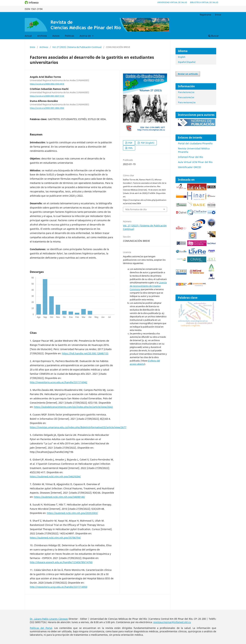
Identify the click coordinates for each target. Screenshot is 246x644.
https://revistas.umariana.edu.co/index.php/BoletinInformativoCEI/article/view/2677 (78, 427)
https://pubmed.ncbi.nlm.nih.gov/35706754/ (55, 538)
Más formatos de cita (136, 209)
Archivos (42, 36)
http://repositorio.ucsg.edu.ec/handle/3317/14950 (59, 587)
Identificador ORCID (189, 167)
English (182, 57)
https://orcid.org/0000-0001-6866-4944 (47, 108)
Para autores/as (186, 97)
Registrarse (205, 15)
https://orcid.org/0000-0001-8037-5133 (47, 96)
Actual (28, 36)
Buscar (214, 36)
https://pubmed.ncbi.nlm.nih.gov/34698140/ (60, 497)
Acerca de (86, 36)
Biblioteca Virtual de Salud (204, 2)
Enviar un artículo (188, 74)
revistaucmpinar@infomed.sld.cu (172, 622)
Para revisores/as (187, 102)
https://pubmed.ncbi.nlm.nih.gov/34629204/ (55, 477)
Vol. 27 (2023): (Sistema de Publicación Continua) (77, 47)
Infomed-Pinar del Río (191, 157)
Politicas (70, 36)
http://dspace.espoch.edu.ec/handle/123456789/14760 (61, 562)
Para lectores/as (186, 92)
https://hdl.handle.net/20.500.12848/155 (85, 353)
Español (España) (187, 62)
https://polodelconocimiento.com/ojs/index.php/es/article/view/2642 (73, 407)
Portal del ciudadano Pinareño (195, 143)
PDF (130, 143)
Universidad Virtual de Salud (172, 2)
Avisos (56, 36)
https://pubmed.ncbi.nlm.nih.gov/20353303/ (72, 513)
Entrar (218, 15)
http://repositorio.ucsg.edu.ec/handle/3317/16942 (59, 382)
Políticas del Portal (41, 628)
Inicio (33, 47)
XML (130, 148)
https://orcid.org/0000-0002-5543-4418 (47, 84)
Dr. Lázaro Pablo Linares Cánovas (49, 619)
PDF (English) (147, 143)
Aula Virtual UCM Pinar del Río (195, 162)
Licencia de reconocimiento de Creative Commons (148, 286)
